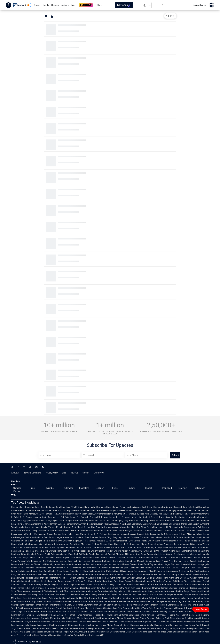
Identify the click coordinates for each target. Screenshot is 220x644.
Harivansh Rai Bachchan (47, 578)
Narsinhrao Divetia (116, 622)
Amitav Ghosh (46, 534)
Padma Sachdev (161, 588)
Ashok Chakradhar (181, 571)
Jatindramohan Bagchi (38, 598)
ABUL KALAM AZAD (79, 632)
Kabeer (101, 628)
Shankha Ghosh (24, 591)
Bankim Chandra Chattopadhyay (34, 615)
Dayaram (151, 618)
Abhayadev (64, 544)
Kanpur (17, 491)
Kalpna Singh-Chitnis (25, 558)
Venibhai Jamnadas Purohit (161, 615)
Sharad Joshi (40, 564)
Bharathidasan (162, 524)
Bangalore (84, 488)
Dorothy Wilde (32, 534)
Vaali (122, 524)
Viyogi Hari (74, 571)
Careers (86, 473)
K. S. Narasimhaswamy (196, 514)
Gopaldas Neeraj (192, 618)
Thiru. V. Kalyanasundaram (29, 524)
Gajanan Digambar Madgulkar (127, 527)
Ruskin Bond (143, 564)
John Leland (136, 588)
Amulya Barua (120, 514)
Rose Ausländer (141, 571)
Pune (32, 488)
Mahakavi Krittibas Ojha (78, 598)
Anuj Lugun (118, 537)
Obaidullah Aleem (189, 564)
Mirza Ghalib (167, 632)
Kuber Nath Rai (75, 554)
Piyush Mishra (106, 625)
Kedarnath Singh (122, 625)
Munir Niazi (52, 581)
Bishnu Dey (154, 598)
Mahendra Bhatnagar (29, 544)
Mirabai (53, 571)
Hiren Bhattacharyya (53, 541)
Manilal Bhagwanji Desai (88, 618)
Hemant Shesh (166, 554)
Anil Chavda (79, 608)
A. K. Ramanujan (83, 531)
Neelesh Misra (33, 635)
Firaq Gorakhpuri (189, 628)
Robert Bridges (38, 588)
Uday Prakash (107, 571)
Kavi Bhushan (196, 571)
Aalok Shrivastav (26, 564)
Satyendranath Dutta (49, 544)
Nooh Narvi (78, 561)
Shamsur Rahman (177, 588)
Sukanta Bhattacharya (83, 601)
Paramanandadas (43, 568)
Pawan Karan (38, 548)
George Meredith (26, 568)
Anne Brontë (101, 558)
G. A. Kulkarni (100, 534)
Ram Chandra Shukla (165, 558)
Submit (175, 455)
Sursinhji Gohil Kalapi (26, 625)
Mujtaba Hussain (64, 527)
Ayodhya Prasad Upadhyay (136, 598)
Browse (37, 5)
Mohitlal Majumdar (168, 595)
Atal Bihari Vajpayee (69, 628)
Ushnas (125, 615)
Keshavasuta (107, 527)
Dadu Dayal (159, 568)
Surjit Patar (78, 581)
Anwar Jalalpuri (70, 537)
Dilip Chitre (100, 521)
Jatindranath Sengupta (79, 595)
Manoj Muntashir (133, 632)
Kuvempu (37, 517)
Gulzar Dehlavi (191, 548)
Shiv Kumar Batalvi (93, 581)
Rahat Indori (74, 534)
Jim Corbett (144, 517)
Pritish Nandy (195, 625)
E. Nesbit (182, 574)
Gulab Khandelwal (184, 551)
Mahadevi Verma (138, 625)
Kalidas (199, 534)
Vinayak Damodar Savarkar (121, 558)
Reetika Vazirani (48, 527)
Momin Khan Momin (193, 537)
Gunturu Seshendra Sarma (49, 558)
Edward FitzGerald (119, 548)
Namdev (92, 541)
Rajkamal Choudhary (168, 574)
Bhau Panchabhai (149, 527)
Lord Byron (91, 588)
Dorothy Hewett (53, 564)
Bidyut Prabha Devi (180, 531)
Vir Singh (111, 585)
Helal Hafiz (123, 591)
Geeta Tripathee (185, 541)
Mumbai (50, 488)
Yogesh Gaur (69, 558)
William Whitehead (64, 601)
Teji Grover (92, 551)
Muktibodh (23, 578)
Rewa (115, 488)
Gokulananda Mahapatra (119, 534)
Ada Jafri (100, 554)
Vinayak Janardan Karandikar (139, 531)
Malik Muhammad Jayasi (160, 571)
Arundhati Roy (64, 510)
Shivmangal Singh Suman (108, 507)
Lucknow (100, 488)
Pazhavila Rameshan (174, 548)
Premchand (147, 588)
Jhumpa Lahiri (60, 534)
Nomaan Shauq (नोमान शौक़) (61, 635)
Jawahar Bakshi (91, 605)
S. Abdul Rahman (49, 524)
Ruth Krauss (150, 534)
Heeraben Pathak (33, 605)
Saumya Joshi (119, 605)
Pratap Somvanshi (128, 628)
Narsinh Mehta (176, 622)
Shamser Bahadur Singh (101, 537)
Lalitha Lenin (193, 524)
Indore (132, 488)
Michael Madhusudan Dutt (90, 591)
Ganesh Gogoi (86, 514)
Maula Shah (107, 581)
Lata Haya (142, 628)
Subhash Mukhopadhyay (67, 591)
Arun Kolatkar (56, 531)
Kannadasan (114, 524)
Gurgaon (17, 488)
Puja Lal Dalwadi (26, 612)
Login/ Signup (201, 609)
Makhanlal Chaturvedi (68, 625)
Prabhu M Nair (136, 574)
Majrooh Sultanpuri (146, 561)
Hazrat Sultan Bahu (157, 585)
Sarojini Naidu (140, 541)
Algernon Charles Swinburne (156, 622)
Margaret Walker (24, 537)
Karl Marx (125, 574)
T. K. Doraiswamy (73, 568)
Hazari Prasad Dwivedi (127, 564)
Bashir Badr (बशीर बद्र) (151, 632)
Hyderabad (68, 488)
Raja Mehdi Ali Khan (192, 510)
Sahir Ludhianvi (112, 628)
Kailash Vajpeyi (129, 551)
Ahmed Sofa (23, 514)
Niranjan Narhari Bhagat (135, 618)
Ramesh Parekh (58, 622)
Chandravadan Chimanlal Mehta (41, 618)
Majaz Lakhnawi (109, 564)
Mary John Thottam (90, 544)
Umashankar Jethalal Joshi (79, 622)
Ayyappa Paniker (31, 521)
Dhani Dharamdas (100, 568)
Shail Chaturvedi (184, 558)
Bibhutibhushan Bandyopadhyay (169, 510)
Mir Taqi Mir (110, 554)
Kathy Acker (124, 588)
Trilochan (110, 521)
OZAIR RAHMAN (132, 601)
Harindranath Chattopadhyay (127, 544)
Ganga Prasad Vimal (150, 554)
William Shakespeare (88, 628)
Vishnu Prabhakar (165, 544)
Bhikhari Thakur (182, 561)
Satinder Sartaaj (135, 578)
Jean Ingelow (38, 628)
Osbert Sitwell (193, 574)
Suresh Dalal (194, 615)
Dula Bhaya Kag (156, 608)
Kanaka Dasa (165, 514)
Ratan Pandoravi (33, 507)
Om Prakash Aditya (165, 551)
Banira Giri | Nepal (34, 632)
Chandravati (142, 595)
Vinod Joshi (68, 608)
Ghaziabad (167, 488)
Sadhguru (44, 635)
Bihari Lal (61, 574)
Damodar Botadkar (133, 622)
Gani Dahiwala (24, 608)
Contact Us (99, 473)
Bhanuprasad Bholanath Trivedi (178, 608)
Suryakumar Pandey (194, 601)
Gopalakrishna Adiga (184, 517)
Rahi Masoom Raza (179, 625)
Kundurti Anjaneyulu (49, 521)
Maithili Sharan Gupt (27, 601)
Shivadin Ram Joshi (58, 551)
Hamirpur (182, 488)
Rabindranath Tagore (174, 601)
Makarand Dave (99, 622)
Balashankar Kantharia (194, 622)
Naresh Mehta (72, 574)
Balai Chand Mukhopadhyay (142, 521)
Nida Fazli (102, 578)
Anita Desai (75, 544)
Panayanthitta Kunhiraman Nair (32, 561)
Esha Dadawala (125, 608)
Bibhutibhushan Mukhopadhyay (140, 510)
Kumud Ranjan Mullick (188, 595)
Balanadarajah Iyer (59, 554)
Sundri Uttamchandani (167, 534)
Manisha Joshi (111, 608)
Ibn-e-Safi (60, 517)
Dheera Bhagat (177, 618)
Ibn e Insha (66, 564)
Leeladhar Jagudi (194, 554)
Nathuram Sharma (111, 561)
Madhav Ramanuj (159, 605)
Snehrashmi (75, 612)
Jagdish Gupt (196, 561)
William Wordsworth (46, 601)
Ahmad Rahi (171, 581)
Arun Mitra (153, 595)
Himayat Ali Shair (166, 527)
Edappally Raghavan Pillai (76, 541)
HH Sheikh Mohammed (90, 571)
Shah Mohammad (84, 585)
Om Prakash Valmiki (158, 541)
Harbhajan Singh (39, 581)
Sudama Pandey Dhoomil (109, 551)
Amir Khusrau (49, 517)
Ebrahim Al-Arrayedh (87, 578)
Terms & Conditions (32, 473)
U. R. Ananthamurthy (108, 517)
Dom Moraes (179, 554)
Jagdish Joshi (105, 605)
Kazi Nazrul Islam (116, 601)
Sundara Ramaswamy (68, 524)
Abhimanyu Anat (132, 554)
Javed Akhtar (118, 531)
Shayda (147, 605)
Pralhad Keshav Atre (137, 548)
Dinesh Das (54, 595)
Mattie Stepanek (149, 544)
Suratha (107, 531)
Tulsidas (140, 514)
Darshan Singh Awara (142, 581)
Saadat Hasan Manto (124, 571)
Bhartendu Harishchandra (109, 574)
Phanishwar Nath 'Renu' (37, 574)
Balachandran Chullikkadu (98, 510)
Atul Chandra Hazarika (103, 514)
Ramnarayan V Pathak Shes (67, 615)
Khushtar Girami (48, 507)
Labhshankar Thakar (177, 605)
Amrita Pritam (63, 588)
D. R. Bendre (26, 517)
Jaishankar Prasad (185, 598)
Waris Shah (197, 585)
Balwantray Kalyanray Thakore (55, 612)
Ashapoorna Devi (40, 595)
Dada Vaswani (197, 531)
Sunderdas (114, 568)
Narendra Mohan (78, 510)
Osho (177, 578)
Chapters (55, 5)
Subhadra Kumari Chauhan (185, 632)
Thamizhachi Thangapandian (185, 521)
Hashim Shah (196, 581)
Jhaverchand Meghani (47, 625)
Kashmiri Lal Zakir (40, 537)
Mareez (88, 608)
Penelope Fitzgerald (43, 585)
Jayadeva (132, 514)
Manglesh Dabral (128, 568)
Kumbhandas (57, 568)
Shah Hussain (141, 585)
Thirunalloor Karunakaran (151, 537)
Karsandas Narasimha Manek (98, 615)
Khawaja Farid (99, 585)
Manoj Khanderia (169, 612)
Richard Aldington (187, 534)
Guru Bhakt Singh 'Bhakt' (66, 507)
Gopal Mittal (31, 510)
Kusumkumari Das (23, 595)
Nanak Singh (183, 581)
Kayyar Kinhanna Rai (146, 551)
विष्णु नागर (153, 564)
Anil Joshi (181, 615)
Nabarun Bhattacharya (47, 510)
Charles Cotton (27, 585)
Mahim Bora (84, 537)
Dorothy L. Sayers (156, 548)
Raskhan (53, 574)
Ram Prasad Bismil (39, 551)
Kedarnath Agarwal (88, 574)
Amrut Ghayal (56, 608)
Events (46, 5)
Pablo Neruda (112, 588)
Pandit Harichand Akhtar (130, 507)
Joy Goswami (169, 591)
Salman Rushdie (24, 548)
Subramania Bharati (178, 524)
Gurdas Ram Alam (165, 578)
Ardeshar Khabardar (41, 622)
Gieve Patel (188, 507)
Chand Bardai (63, 571)
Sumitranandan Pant (81, 564)
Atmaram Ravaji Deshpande (35, 531)
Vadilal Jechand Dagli (187, 612)
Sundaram (21, 618)
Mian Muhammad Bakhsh (179, 585)
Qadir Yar (58, 585)
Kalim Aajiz (96, 564)
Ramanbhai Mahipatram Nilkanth (119, 612)
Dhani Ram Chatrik (125, 585)
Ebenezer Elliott (24, 628)
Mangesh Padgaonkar (85, 521)
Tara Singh (44, 571)
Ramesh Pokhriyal (89, 517)
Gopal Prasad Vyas (164, 561)
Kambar (198, 517)
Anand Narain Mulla (87, 507)
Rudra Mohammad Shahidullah (188, 544)
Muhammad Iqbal (78, 588)
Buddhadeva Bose (194, 588)
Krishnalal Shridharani (67, 618)
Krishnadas (176, 564)
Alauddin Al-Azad (105, 541)
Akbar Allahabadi (28, 554)
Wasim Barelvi (89, 554)
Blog (64, 473)
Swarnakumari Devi (124, 541)
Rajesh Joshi (131, 524)
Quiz (73, 5)
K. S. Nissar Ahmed (129, 517)
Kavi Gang (181, 568)
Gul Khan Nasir (194, 568)
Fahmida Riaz (51, 514)
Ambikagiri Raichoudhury (68, 514)
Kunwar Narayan (151, 574)
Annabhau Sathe (162, 531)
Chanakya (86, 568)
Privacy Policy (52, 473)
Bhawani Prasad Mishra (99, 632)
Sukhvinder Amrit (195, 578)
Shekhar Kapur (107, 544)
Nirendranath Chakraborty (43, 591)
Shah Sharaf (159, 581)
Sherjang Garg (122, 521)
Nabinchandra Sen (58, 598)
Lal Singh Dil (149, 578)
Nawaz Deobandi (32, 527)
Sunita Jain (69, 531)
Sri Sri (183, 578)
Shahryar (120, 554)
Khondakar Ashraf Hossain (78, 548)
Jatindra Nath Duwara (173, 537)
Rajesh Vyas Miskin (134, 605)
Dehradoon (200, 488)
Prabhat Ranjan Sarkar (186, 591)
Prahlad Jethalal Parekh (92, 612)
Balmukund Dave (137, 615)
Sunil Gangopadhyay (154, 591)
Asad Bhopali (138, 534)
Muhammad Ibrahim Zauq (60, 561)
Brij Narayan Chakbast (172, 507)
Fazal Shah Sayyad (123, 581)
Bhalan (200, 605)
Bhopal (148, 488)
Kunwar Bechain (52, 628)
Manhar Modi (60, 605)
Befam (37, 612)
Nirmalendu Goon (136, 591)
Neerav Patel (48, 605)
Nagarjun (173, 541)
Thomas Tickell (23, 588)
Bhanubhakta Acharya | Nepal (56, 632)
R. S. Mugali (78, 527)
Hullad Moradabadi (85, 558)
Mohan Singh (24, 581)
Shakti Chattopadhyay (112, 598)
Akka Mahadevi (152, 514)
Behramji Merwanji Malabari (148, 612)
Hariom (201, 632)
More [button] (99, 5)
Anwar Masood (65, 581)
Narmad (117, 615)
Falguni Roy (116, 595)
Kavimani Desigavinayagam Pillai (93, 524)
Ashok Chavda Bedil (40, 608)
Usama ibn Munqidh (32, 541)
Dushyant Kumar (118, 632)
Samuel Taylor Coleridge (162, 517)
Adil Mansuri (98, 608)
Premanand (106, 618)
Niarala (32, 578)
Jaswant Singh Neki (117, 578)
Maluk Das (170, 568)
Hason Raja (22, 598)
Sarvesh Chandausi (93, 561)
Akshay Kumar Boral (100, 595)
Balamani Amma (163, 521)
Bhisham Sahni (18, 507)
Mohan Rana (24, 551)
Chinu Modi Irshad (75, 605)
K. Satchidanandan (144, 558)
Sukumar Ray (95, 598)
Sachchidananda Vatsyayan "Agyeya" (164, 628)
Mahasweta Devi (36, 514)
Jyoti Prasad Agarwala (55, 548)
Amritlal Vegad (56, 537)
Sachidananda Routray (28, 571)
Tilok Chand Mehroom (152, 507)
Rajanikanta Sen (73, 517)
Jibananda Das (100, 601)
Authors (65, 5)
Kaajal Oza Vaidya (140, 608)
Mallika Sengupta (168, 598)
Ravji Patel (192, 605)
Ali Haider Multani (68, 578)
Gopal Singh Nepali (77, 551)
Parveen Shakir (44, 554)
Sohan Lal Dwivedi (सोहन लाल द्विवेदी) (89, 635)
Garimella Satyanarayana (186, 527)
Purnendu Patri (129, 595)
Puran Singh (69, 585)
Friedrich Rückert (144, 568)
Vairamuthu (98, 531)
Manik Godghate (66, 521)
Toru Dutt (101, 588)
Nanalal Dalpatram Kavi (158, 625)
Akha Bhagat (118, 618)
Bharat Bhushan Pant (89, 625)
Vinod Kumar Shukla (101, 548)
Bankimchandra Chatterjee (152, 601)
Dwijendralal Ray (110, 591)
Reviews (74, 473)
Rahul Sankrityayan (146, 524)
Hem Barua (50, 588)
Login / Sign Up (200, 5)
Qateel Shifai (86, 534)
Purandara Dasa (178, 514)
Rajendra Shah (163, 618)
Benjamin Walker (118, 510)
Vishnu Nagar (164, 564)
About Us (15, 473)
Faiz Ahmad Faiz (128, 561)
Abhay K (64, 595)
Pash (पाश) (21, 635)
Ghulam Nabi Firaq (92, 527)
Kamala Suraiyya (131, 537)
